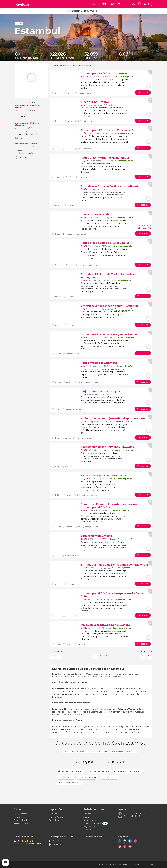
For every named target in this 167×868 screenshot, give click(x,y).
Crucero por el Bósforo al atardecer (27, 106)
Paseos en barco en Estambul (128, 771)
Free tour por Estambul (26, 144)
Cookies (150, 865)
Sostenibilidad (20, 820)
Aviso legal (123, 865)
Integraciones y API (92, 823)
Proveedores (89, 814)
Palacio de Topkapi (99, 751)
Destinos (53, 814)
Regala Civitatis (21, 823)
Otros (66, 777)
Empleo (87, 830)
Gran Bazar (132, 751)
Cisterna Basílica (117, 751)
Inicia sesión (130, 4)
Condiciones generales (108, 865)
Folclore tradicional (88, 777)
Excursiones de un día (99, 771)
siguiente (142, 656)
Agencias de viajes (92, 820)
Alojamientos (90, 827)
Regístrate (145, 4)
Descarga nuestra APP (61, 837)
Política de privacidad (137, 865)
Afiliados (87, 817)
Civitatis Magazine (57, 817)
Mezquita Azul (82, 751)
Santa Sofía (68, 751)
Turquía (19, 24)
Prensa (17, 817)
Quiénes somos (21, 814)
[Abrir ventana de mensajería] (6, 862)
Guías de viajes (55, 820)
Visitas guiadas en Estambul (71, 771)
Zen (109, 777)
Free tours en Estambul (69, 783)
